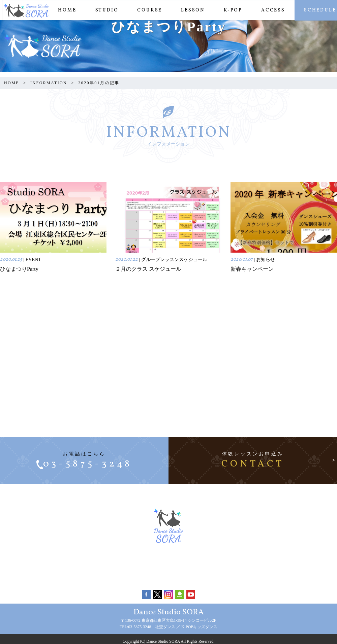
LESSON (191, 10)
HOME (65, 10)
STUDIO (104, 10)
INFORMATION (49, 83)
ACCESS (271, 10)
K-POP (231, 10)
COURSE (147, 10)
